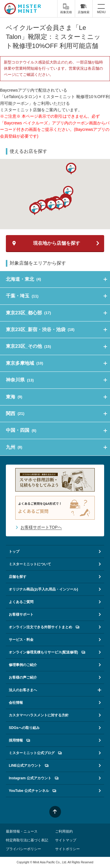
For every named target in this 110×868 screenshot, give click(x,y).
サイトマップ (66, 840)
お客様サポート (21, 614)
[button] (51, 205)
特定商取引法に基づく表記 (27, 840)
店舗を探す (18, 577)
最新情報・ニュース (22, 831)
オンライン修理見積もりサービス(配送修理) (47, 652)
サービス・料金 (21, 640)
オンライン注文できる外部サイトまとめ (44, 627)
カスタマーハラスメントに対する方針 (39, 715)
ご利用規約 (64, 831)
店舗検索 (84, 8)
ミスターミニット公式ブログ (35, 753)
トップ (14, 552)
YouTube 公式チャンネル (32, 791)
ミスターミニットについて (30, 564)
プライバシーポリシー (23, 849)
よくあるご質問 (21, 602)
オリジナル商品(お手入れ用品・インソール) (43, 589)
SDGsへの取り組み (24, 728)
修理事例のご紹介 (23, 665)
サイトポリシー (67, 849)
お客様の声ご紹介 (23, 677)
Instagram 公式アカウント (34, 778)
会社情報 (16, 703)
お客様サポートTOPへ (41, 527)
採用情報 (19, 740)
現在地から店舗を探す (57, 243)
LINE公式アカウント (29, 766)
